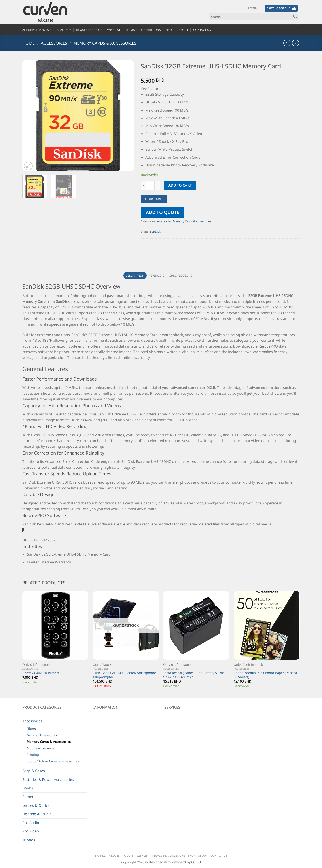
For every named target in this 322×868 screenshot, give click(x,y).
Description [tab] (135, 276)
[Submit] (295, 17)
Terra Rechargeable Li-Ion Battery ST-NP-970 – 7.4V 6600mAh (194, 675)
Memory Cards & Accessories (105, 43)
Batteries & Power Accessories (48, 780)
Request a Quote (89, 30)
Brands (64, 30)
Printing (33, 755)
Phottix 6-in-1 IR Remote (41, 673)
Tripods (29, 840)
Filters (31, 729)
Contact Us (202, 30)
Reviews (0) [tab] (157, 276)
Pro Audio (31, 823)
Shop (170, 30)
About (183, 30)
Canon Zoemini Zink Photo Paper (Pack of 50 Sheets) (265, 675)
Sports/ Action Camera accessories (53, 761)
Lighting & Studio (37, 814)
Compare (154, 199)
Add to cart (180, 185)
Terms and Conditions (143, 30)
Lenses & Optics (36, 805)
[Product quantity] (150, 185)
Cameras (30, 797)
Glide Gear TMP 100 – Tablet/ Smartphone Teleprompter (124, 675)
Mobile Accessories (41, 748)
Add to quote (163, 212)
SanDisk (155, 232)
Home (29, 43)
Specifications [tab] (181, 276)
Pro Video (31, 831)
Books (28, 788)
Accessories (54, 43)
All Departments (37, 30)
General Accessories (42, 735)
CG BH (196, 862)
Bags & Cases (34, 771)
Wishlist (114, 30)
